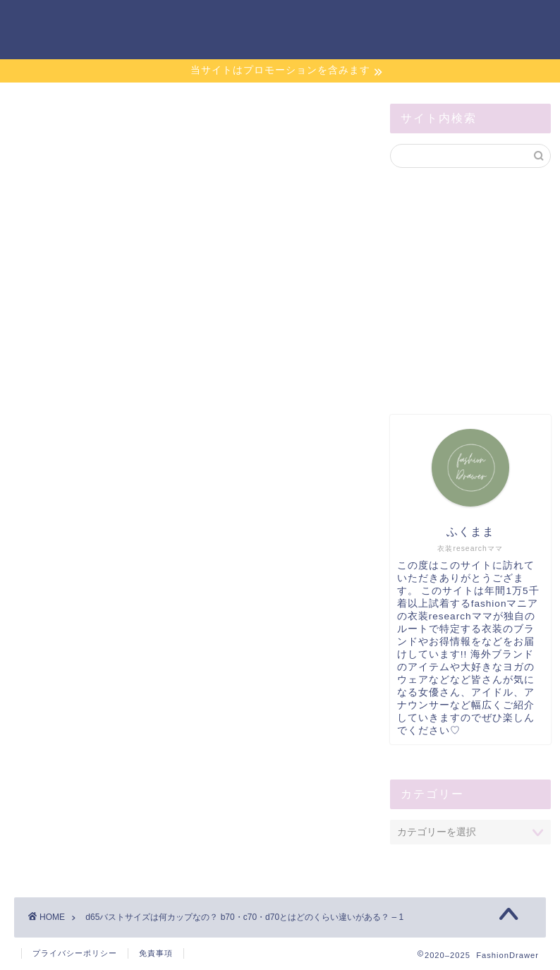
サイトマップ (392, 22)
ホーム (231, 22)
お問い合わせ (303, 22)
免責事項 (156, 953)
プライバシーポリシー (75, 953)
